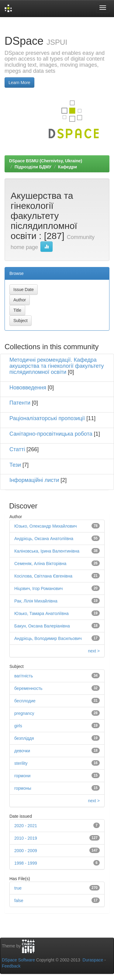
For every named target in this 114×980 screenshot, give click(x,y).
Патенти (20, 403)
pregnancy (24, 713)
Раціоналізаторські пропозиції (47, 418)
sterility (21, 763)
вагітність (24, 676)
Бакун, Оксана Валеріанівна (42, 626)
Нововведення (28, 388)
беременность (28, 688)
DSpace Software (18, 960)
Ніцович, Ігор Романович (38, 588)
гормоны (23, 788)
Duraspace (93, 960)
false (19, 901)
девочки (22, 751)
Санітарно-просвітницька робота (51, 434)
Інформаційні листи (34, 480)
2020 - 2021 (26, 826)
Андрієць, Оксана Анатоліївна (44, 539)
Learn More (19, 83)
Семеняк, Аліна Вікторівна (40, 564)
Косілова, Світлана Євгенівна (43, 576)
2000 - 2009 (26, 851)
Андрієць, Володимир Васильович (48, 638)
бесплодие (25, 701)
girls (18, 726)
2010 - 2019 (26, 838)
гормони (22, 776)
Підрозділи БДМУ (33, 167)
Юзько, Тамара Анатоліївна (41, 613)
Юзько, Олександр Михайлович (46, 526)
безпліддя (24, 738)
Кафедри (67, 167)
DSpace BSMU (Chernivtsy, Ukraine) (46, 161)
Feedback (11, 966)
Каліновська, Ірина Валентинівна (47, 551)
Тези (15, 465)
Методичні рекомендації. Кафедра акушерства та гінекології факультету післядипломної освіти (57, 366)
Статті (17, 449)
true (18, 888)
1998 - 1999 (26, 863)
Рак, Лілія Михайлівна (36, 601)
